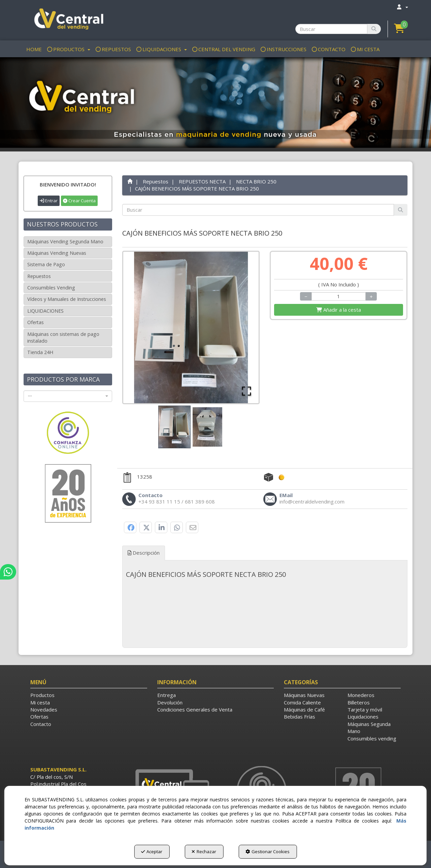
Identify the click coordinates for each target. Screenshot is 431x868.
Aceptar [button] (152, 852)
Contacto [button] (41, 724)
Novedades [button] (44, 709)
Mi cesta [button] (40, 702)
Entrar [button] (49, 201)
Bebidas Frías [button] (300, 717)
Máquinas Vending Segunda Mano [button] (65, 241)
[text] (258, 210)
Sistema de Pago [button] (46, 264)
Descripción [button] (144, 553)
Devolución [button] (170, 702)
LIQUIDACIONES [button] (45, 311)
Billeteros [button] (359, 702)
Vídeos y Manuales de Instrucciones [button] (67, 299)
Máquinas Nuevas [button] (304, 695)
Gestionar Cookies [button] (268, 852)
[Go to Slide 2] (207, 427)
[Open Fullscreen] (246, 391)
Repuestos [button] (39, 276)
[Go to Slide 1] (174, 427)
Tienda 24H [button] (40, 352)
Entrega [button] (167, 695)
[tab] (265, 575)
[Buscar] (374, 29)
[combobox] (68, 396)
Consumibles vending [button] (372, 738)
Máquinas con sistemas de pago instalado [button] (63, 337)
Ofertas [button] (36, 322)
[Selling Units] (339, 296)
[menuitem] (402, 7)
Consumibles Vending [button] (51, 288)
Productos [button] (42, 695)
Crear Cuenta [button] (79, 201)
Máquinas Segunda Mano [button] (369, 727)
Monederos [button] (361, 695)
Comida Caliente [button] (302, 702)
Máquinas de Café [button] (304, 709)
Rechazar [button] (204, 852)
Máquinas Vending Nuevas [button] (57, 253)
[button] (68, 20)
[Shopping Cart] (339, 310)
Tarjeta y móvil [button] (365, 709)
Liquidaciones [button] (363, 717)
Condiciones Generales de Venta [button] (195, 709)
